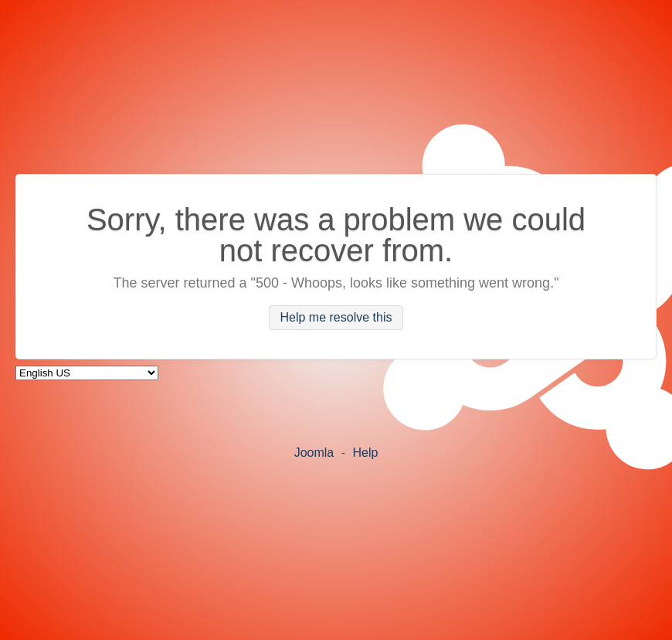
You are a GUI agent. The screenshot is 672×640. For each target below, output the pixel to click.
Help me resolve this (336, 318)
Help (365, 453)
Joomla (314, 453)
